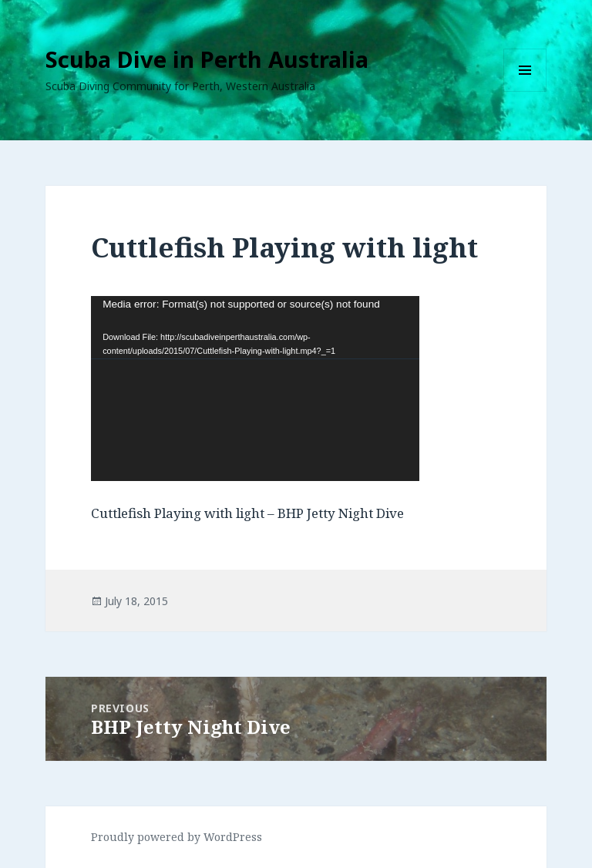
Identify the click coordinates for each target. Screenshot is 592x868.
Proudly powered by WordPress (177, 837)
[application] (255, 389)
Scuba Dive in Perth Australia (207, 59)
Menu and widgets (525, 91)
